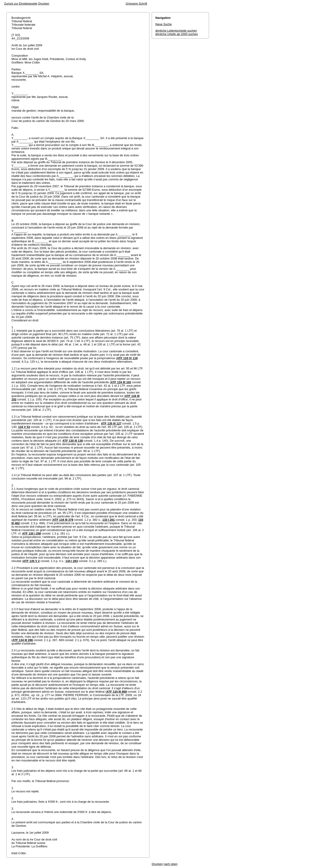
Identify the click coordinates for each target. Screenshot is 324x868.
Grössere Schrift (136, 4)
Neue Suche (164, 24)
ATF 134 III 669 (117, 692)
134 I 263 (72, 561)
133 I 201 (108, 520)
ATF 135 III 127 (111, 423)
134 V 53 (24, 427)
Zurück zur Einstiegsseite (21, 4)
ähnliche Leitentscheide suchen (176, 31)
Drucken (44, 4)
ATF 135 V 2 (31, 561)
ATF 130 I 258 (32, 533)
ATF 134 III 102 (121, 382)
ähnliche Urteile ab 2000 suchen (177, 34)
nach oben (171, 864)
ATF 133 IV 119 (127, 358)
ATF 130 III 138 (73, 441)
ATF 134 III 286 (23, 640)
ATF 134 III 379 (63, 520)
